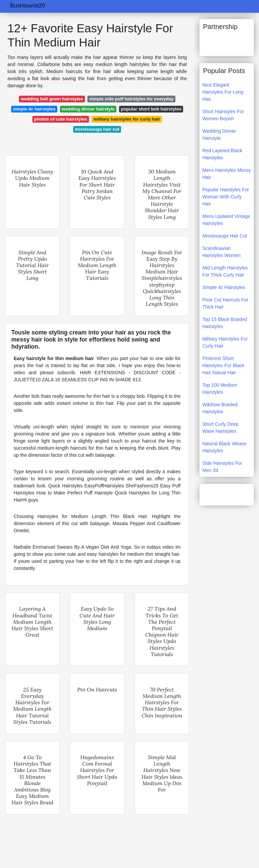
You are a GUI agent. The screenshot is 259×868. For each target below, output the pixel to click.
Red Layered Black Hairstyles (222, 154)
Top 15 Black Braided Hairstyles (225, 323)
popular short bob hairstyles (151, 109)
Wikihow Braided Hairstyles (220, 408)
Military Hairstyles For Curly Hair (225, 342)
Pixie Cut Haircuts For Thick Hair (225, 303)
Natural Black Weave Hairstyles (224, 447)
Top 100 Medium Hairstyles (220, 389)
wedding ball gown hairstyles (52, 99)
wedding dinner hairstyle (88, 109)
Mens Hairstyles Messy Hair (227, 174)
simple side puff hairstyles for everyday (132, 99)
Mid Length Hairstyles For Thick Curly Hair (225, 271)
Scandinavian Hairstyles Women (221, 252)
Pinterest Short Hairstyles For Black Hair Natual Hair (223, 365)
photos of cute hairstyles (61, 119)
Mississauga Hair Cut (225, 236)
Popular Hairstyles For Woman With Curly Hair (226, 197)
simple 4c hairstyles (34, 109)
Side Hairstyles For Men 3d (222, 467)
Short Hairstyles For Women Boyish (223, 115)
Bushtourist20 (28, 6)
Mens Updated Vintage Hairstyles (226, 220)
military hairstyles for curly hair (127, 119)
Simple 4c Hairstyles (224, 287)
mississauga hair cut (97, 129)
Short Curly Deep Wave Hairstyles (220, 428)
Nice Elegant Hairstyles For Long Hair (223, 92)
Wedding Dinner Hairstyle (219, 135)
